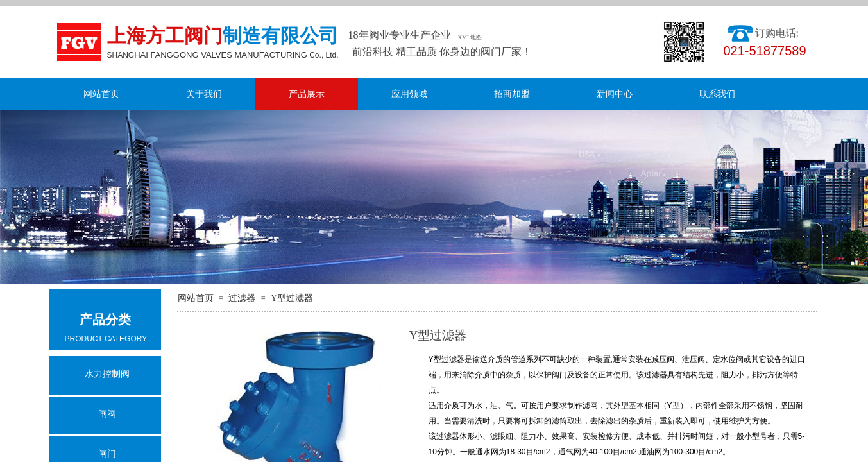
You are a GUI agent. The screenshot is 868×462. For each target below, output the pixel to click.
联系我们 (717, 94)
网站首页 (101, 94)
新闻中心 (615, 94)
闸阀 (107, 414)
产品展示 (307, 94)
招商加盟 (512, 94)
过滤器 (242, 298)
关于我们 (204, 94)
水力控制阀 (107, 374)
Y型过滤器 (292, 298)
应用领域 (409, 94)
